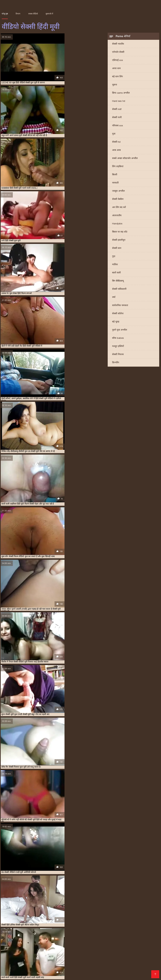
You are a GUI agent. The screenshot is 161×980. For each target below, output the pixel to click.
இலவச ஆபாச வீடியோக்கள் (55, 966)
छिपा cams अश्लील (121, 94)
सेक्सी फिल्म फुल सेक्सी (93, 934)
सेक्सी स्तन (117, 249)
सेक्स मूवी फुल (19, 958)
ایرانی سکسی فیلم (79, 952)
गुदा (114, 257)
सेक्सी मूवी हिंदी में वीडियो (81, 940)
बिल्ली (115, 176)
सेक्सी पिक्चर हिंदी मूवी (52, 934)
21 (68, 904)
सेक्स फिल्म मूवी (101, 932)
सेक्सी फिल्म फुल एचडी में (72, 934)
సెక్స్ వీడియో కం (73, 955)
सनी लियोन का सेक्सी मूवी (105, 952)
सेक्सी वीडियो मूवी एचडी (97, 975)
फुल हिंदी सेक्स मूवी (39, 932)
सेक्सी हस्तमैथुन (119, 241)
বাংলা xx (96, 949)
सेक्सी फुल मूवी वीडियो (31, 936)
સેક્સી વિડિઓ (25, 947)
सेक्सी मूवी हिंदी (145, 938)
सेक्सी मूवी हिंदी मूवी (46, 940)
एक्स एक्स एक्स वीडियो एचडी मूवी (14, 930)
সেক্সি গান (77, 961)
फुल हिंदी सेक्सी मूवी (56, 932)
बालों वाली (116, 274)
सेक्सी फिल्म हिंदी (111, 966)
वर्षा (114, 298)
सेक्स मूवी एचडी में (116, 932)
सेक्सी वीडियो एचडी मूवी (143, 940)
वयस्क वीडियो (33, 14)
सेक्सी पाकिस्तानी (119, 290)
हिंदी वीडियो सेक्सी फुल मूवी (87, 958)
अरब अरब (116, 151)
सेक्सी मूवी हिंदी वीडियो (102, 940)
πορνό (62, 952)
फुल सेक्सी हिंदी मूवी (40, 964)
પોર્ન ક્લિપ (29, 966)
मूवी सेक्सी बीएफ (72, 932)
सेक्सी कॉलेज (118, 314)
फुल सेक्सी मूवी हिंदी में (122, 930)
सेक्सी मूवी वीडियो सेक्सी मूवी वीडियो (123, 958)
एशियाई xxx (118, 61)
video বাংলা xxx (98, 947)
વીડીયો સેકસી (149, 966)
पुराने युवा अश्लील (120, 331)
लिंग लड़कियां (118, 167)
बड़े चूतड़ (116, 323)
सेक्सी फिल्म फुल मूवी (111, 961)
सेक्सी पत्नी (117, 118)
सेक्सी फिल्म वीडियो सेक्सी (124, 947)
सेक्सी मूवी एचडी (87, 936)
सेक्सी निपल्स (118, 355)
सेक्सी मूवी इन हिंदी (49, 936)
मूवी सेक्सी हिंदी (86, 932)
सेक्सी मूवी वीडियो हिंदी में (107, 938)
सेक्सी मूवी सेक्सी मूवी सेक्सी (107, 969)
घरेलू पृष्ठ (5, 14)
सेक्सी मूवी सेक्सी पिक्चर (128, 938)
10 (55, 904)
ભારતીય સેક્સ (130, 966)
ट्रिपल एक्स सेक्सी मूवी (52, 930)
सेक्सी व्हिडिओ (34, 952)
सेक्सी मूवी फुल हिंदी (69, 938)
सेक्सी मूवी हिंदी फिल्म (28, 940)
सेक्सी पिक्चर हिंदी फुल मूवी (31, 934)
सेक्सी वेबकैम (118, 200)
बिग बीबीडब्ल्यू (118, 282)
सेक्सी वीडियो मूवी (35, 955)
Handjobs (117, 225)
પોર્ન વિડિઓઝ (135, 952)
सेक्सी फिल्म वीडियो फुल (129, 934)
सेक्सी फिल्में (21, 964)
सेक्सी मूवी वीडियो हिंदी (87, 938)
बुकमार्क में (49, 14)
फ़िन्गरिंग (116, 364)
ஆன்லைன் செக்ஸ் (14, 952)
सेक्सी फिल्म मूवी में (111, 934)
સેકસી (96, 972)
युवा (114, 135)
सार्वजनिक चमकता (120, 306)
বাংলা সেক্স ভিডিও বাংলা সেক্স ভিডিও (67, 949)
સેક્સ (145, 972)
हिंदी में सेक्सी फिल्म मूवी (124, 975)
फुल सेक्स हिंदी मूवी (104, 930)
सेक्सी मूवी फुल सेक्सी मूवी (49, 938)
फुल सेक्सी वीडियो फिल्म (142, 930)
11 (59, 904)
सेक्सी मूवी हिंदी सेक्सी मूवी (122, 940)
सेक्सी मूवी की (132, 949)
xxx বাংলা (16, 949)
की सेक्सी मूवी (58, 969)
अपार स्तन (116, 69)
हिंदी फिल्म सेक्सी (148, 964)
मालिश (115, 265)
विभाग (18, 14)
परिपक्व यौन (108, 972)
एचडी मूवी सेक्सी (35, 930)
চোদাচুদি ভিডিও (33, 949)
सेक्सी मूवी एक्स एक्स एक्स (68, 936)
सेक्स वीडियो (76, 975)
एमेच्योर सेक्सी (118, 53)
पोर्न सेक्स (34, 958)
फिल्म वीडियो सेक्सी (126, 964)
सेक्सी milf (117, 110)
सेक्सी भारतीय (118, 45)
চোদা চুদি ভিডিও (113, 949)
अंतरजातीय (117, 216)
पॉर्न (126, 969)
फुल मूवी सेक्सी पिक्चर (87, 930)
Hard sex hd (119, 102)
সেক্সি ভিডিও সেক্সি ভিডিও (115, 955)
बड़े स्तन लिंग (117, 78)
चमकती (115, 184)
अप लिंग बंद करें (119, 208)
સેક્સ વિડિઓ (60, 964)
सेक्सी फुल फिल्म (15, 936)
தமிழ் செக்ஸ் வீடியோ (33, 961)
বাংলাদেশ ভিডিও (12, 966)
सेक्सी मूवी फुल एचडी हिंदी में (27, 938)
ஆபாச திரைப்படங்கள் (34, 969)
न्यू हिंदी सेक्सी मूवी (69, 930)
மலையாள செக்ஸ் (102, 964)
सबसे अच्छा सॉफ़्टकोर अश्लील (125, 159)
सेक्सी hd (116, 143)
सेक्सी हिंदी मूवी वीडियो (29, 975)
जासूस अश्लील (118, 192)
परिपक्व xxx (118, 127)
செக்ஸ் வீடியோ (134, 961)
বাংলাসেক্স (139, 955)
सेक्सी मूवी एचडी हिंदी (122, 936)
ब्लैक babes (118, 339)
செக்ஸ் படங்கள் (27, 972)
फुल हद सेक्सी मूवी (22, 932)
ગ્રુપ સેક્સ (8, 972)
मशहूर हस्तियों (118, 347)
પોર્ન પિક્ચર (147, 949)
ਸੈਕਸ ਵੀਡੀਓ (46, 972)
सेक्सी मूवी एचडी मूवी (103, 936)
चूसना (115, 86)
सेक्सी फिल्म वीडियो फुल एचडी (71, 947)
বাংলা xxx (60, 972)
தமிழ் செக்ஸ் (54, 955)
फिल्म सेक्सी (50, 952)
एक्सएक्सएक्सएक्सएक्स (142, 969)
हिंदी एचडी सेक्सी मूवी (79, 969)
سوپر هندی (91, 961)
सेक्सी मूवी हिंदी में (63, 940)
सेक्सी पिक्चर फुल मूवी (10, 934)
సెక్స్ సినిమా (8, 947)
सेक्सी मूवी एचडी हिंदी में (141, 936)
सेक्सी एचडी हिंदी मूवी (147, 932)
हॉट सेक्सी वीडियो (44, 947)
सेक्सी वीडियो (91, 955)
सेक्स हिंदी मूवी (131, 932)
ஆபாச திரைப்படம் (56, 975)
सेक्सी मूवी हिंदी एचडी (10, 940)
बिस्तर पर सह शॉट (120, 233)
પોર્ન (123, 952)
